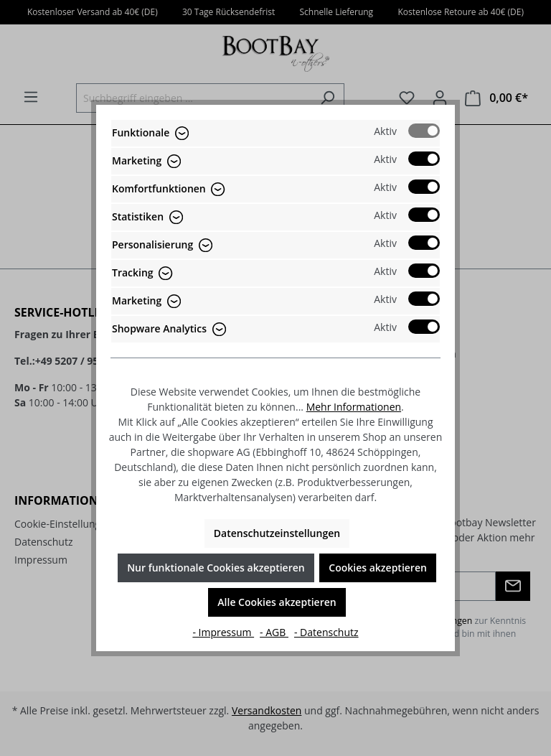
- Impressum (223, 632)
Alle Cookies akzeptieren (277, 602)
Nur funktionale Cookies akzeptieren (216, 568)
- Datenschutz (326, 632)
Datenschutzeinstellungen (277, 533)
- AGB (274, 632)
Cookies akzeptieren (378, 568)
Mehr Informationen (354, 407)
